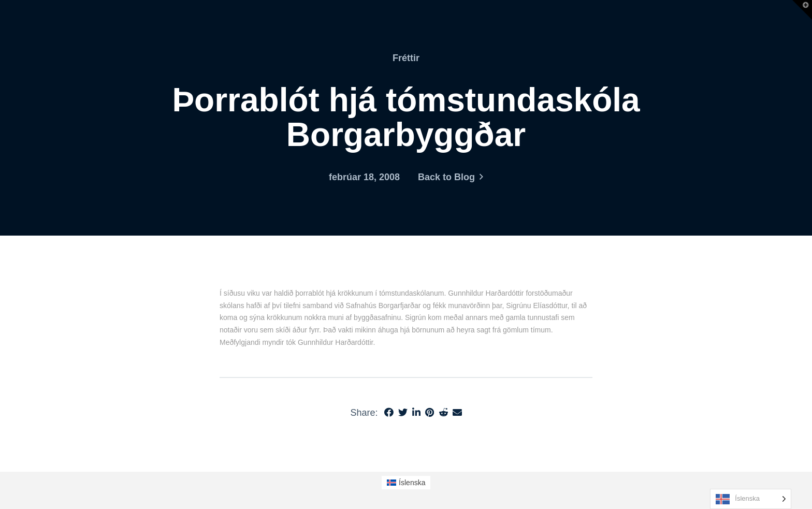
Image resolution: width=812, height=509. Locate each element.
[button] (802, 10)
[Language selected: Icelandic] (751, 499)
